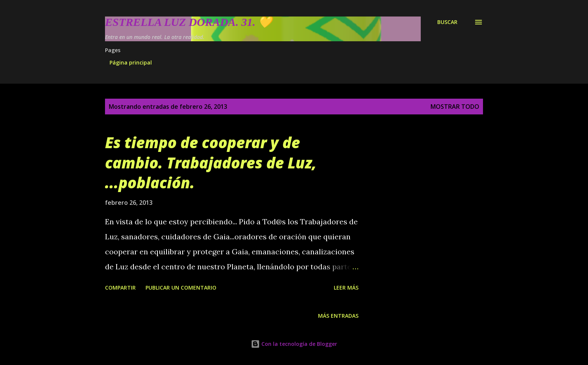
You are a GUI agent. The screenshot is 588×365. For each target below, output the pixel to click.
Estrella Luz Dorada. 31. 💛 (188, 22)
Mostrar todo (455, 107)
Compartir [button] (120, 288)
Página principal (131, 62)
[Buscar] (447, 22)
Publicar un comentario (181, 288)
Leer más (346, 288)
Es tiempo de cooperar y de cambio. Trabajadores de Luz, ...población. (211, 162)
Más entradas (338, 316)
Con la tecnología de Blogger (294, 344)
